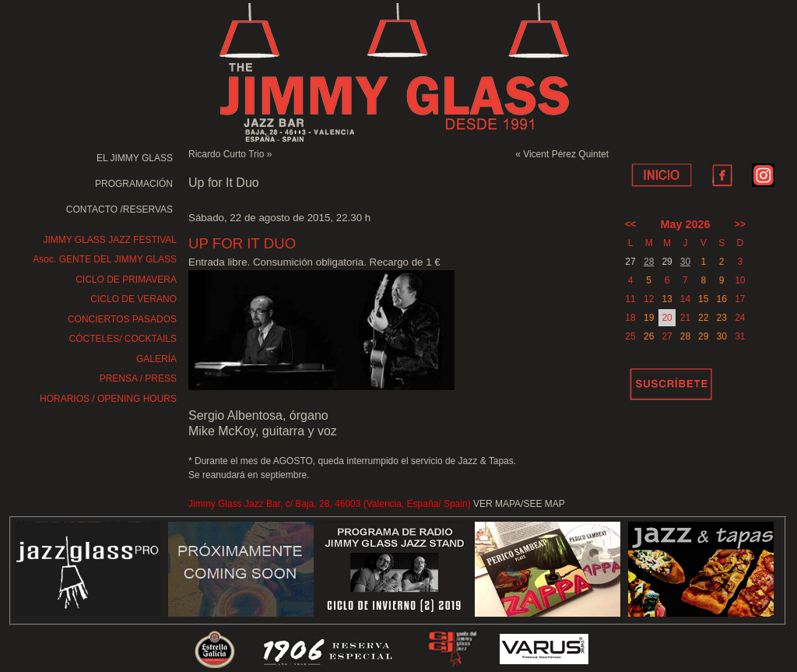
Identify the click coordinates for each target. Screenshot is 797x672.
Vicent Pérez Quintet (566, 154)
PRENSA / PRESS (138, 378)
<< (630, 224)
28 (649, 262)
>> (740, 224)
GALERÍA (156, 359)
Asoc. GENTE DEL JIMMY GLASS (105, 259)
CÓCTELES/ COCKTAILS (123, 339)
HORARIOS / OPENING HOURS (108, 399)
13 (667, 299)
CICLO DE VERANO (133, 299)
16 (721, 299)
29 (703, 336)
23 (721, 318)
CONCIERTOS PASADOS (122, 319)
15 (703, 299)
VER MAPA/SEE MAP (519, 504)
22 (703, 318)
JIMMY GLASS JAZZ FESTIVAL (110, 240)
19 (649, 318)
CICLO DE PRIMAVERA (126, 280)
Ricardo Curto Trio (226, 154)
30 (685, 262)
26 (649, 336)
